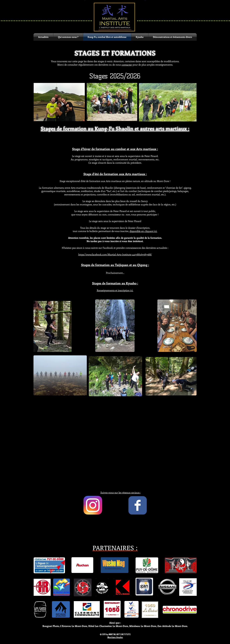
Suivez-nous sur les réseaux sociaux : (121, 493)
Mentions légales (115, 637)
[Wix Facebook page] (138, 505)
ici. (115, 290)
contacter (127, 65)
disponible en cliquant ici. (143, 231)
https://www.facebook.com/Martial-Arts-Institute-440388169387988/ (115, 254)
